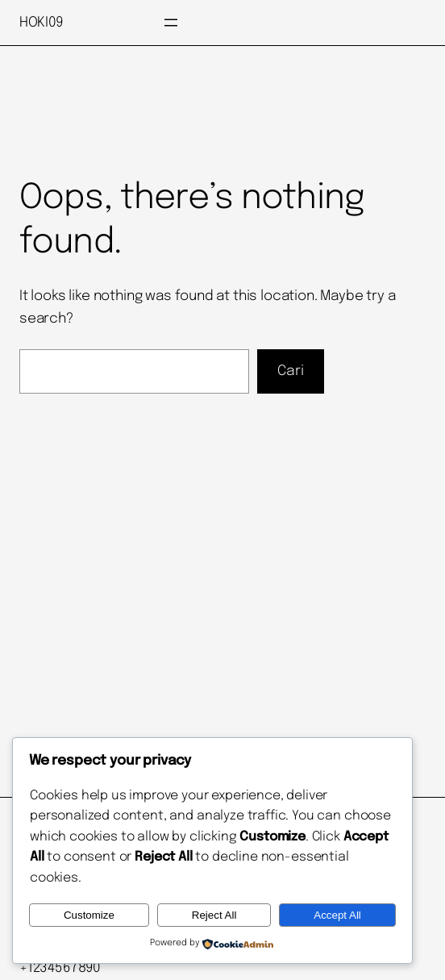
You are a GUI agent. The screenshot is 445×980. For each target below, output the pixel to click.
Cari (291, 371)
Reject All (214, 915)
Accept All (337, 915)
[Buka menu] (171, 23)
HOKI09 (42, 23)
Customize (89, 915)
